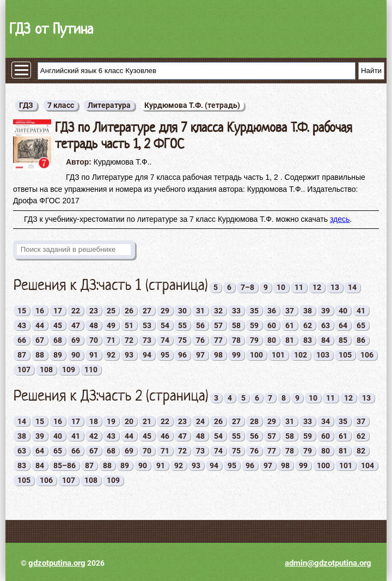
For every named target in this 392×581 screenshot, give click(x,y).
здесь (340, 219)
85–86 (65, 465)
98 (218, 355)
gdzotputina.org (57, 563)
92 (111, 355)
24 (200, 421)
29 (165, 311)
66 (22, 340)
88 (40, 355)
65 (361, 325)
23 (94, 311)
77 (218, 340)
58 (236, 325)
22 (76, 311)
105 (345, 355)
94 (147, 355)
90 (76, 355)
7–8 (247, 287)
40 (343, 311)
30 (182, 311)
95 (165, 355)
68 (58, 340)
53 (147, 325)
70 (94, 340)
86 (361, 340)
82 (361, 451)
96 (182, 355)
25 (111, 311)
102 (301, 355)
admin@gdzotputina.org (328, 563)
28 (254, 421)
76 (200, 340)
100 (256, 355)
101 (278, 355)
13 (335, 287)
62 (308, 325)
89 (58, 355)
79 (254, 340)
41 (361, 311)
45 (58, 325)
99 (236, 355)
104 (367, 465)
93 (129, 355)
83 (308, 340)
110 (91, 370)
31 (200, 311)
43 (22, 325)
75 (182, 340)
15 (22, 311)
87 (22, 355)
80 (272, 340)
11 (299, 287)
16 (40, 311)
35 (254, 311)
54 (165, 325)
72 (129, 340)
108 (46, 370)
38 (308, 311)
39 (326, 311)
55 (182, 325)
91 (94, 355)
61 (290, 325)
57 (218, 325)
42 (94, 436)
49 (111, 325)
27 (147, 311)
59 (254, 325)
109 (69, 370)
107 (24, 370)
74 (165, 340)
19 (111, 421)
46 (165, 436)
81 (290, 340)
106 (367, 355)
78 (236, 340)
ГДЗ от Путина (51, 29)
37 (290, 311)
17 (58, 311)
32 (218, 311)
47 (76, 325)
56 (200, 325)
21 (147, 421)
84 (326, 340)
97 (200, 355)
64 (343, 325)
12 (317, 287)
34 (326, 421)
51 (129, 325)
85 (343, 340)
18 (94, 421)
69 (76, 340)
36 (272, 311)
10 (281, 287)
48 (94, 325)
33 (236, 311)
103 (323, 355)
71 (111, 340)
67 (40, 340)
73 (147, 340)
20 (129, 421)
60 (272, 325)
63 (326, 325)
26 (129, 311)
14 (352, 287)
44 (40, 325)
